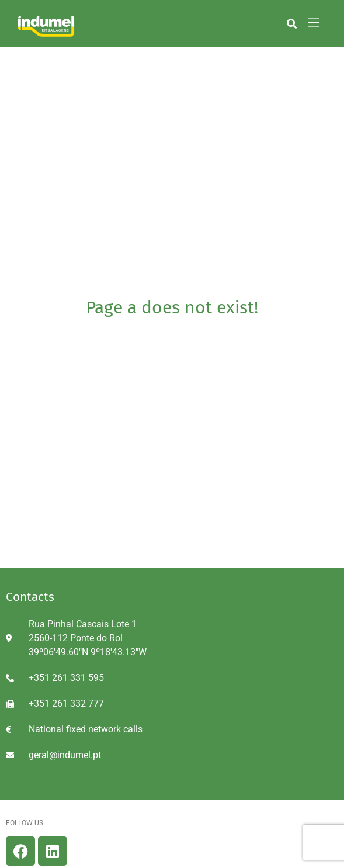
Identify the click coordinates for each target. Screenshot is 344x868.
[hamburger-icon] (314, 23)
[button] (292, 23)
